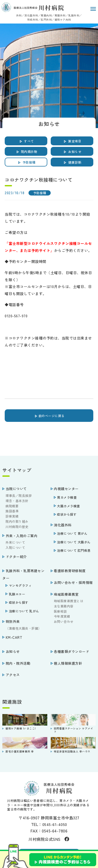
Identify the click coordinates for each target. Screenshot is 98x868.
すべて (26, 140)
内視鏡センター (65, 489)
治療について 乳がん (22, 611)
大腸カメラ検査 (67, 506)
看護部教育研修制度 (68, 571)
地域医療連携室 (65, 594)
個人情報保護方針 (67, 663)
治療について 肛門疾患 (72, 550)
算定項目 (72, 140)
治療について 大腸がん (72, 542)
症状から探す (65, 514)
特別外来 (11, 621)
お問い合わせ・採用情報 (72, 582)
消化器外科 (61, 525)
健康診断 (72, 162)
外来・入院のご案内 (20, 536)
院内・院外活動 (16, 663)
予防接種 (26, 162)
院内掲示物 (26, 151)
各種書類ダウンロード (70, 651)
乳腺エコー (15, 594)
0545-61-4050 (55, 824)
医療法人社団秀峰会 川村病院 (32, 7)
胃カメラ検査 (65, 497)
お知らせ (72, 151)
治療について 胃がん (71, 533)
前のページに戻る (49, 415)
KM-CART (12, 637)
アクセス (11, 675)
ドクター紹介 (15, 557)
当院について (15, 489)
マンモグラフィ (19, 585)
